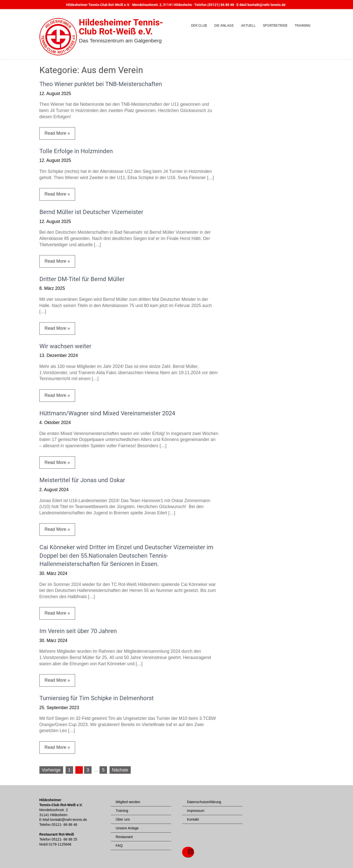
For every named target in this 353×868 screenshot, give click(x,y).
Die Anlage (224, 25)
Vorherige (51, 770)
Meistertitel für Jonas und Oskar (82, 480)
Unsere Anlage (127, 828)
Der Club (199, 25)
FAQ (119, 846)
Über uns (123, 819)
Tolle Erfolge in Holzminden (76, 151)
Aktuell (248, 25)
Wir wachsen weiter (65, 346)
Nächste (120, 770)
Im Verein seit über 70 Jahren (78, 631)
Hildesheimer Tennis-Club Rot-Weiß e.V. (121, 27)
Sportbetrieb (275, 25)
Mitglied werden (128, 802)
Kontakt (193, 819)
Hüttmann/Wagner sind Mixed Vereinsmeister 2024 (107, 413)
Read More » (57, 133)
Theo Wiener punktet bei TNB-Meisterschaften (101, 84)
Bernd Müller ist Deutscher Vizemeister (91, 212)
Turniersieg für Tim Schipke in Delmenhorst (97, 698)
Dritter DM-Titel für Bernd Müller (82, 279)
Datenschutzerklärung (204, 802)
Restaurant (124, 837)
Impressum (196, 811)
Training (303, 25)
